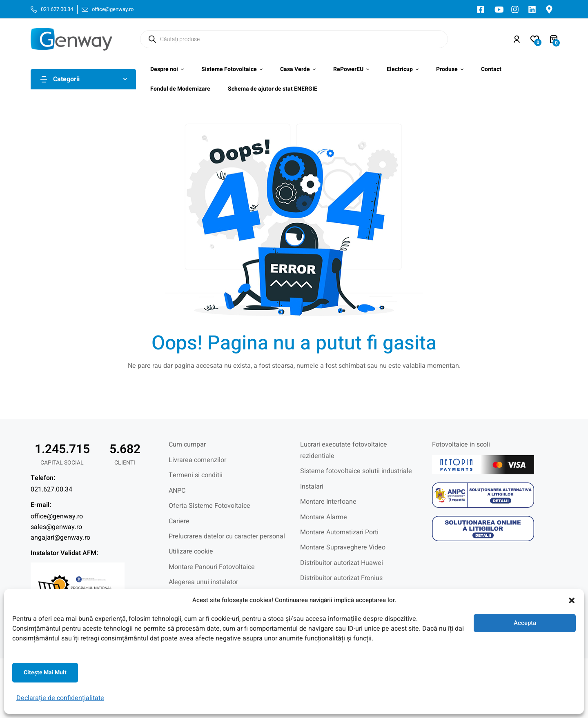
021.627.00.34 (51, 489)
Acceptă (525, 623)
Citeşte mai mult (45, 672)
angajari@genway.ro (60, 538)
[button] (572, 600)
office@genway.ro (57, 516)
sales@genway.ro (56, 527)
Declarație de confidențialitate (60, 698)
